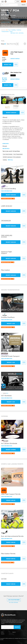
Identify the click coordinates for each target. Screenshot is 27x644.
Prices (3, 44)
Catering (19, 30)
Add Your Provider (14, 600)
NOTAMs (21, 33)
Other (11, 32)
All (7, 30)
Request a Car (11, 323)
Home (2, 632)
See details (6, 149)
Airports (23, 5)
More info (6, 144)
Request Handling (11, 113)
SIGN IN (18, 1)
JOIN (24, 1)
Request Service (11, 500)
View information (7, 191)
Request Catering (11, 450)
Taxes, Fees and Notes (5, 80)
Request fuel (8, 65)
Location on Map (6, 22)
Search (17, 627)
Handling (13, 30)
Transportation (5, 32)
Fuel (9, 30)
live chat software (13, 602)
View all (10, 160)
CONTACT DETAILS (15, 59)
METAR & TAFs (14, 33)
